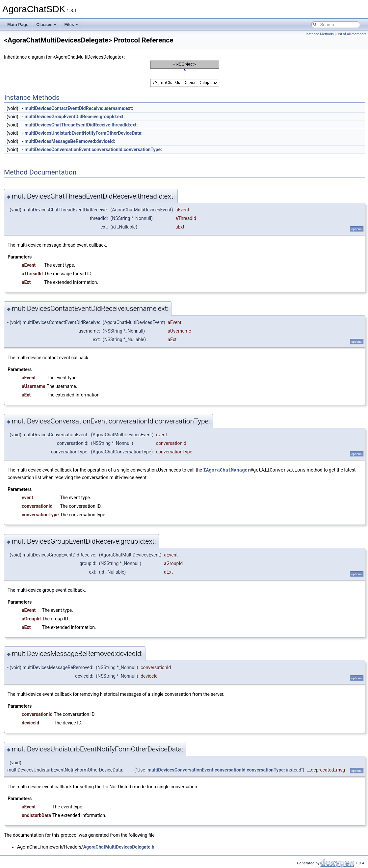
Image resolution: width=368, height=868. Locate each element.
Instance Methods (320, 34)
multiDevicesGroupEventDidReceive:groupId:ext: (75, 117)
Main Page (18, 25)
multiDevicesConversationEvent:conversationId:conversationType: (93, 149)
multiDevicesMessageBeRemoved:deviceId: (70, 141)
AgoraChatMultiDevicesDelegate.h (119, 847)
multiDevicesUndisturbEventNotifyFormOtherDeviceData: (83, 133)
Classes (46, 25)
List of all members (351, 34)
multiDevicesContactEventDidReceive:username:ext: (79, 108)
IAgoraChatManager (227, 470)
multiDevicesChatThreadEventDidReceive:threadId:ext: (81, 125)
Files (71, 25)
